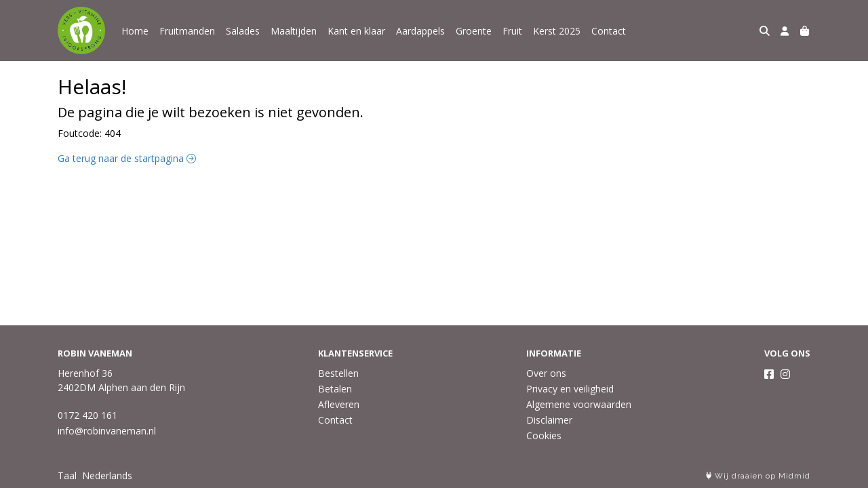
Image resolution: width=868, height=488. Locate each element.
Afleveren (339, 404)
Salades (243, 31)
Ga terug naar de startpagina (127, 158)
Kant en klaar (356, 31)
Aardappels (420, 31)
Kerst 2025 (557, 31)
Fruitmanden (187, 31)
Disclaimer (549, 420)
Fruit (512, 31)
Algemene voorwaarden (579, 404)
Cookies (544, 435)
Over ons (546, 373)
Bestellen (338, 373)
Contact (609, 31)
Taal (67, 475)
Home (135, 31)
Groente (474, 31)
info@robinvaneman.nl (107, 431)
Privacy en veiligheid (570, 389)
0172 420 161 (87, 415)
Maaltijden (294, 31)
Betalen (335, 389)
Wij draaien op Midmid (758, 476)
